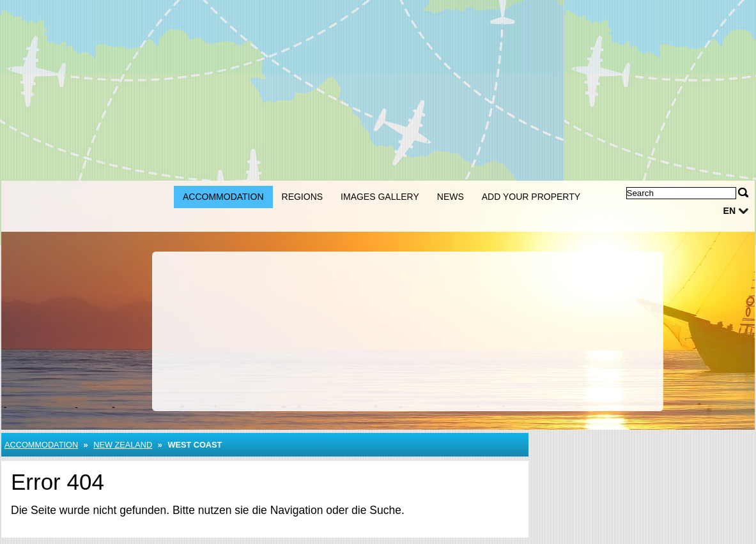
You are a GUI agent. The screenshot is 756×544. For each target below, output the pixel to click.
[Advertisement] (378, 89)
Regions (303, 197)
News (451, 197)
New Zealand (123, 445)
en (729, 211)
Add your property (531, 197)
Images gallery (380, 197)
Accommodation (223, 197)
